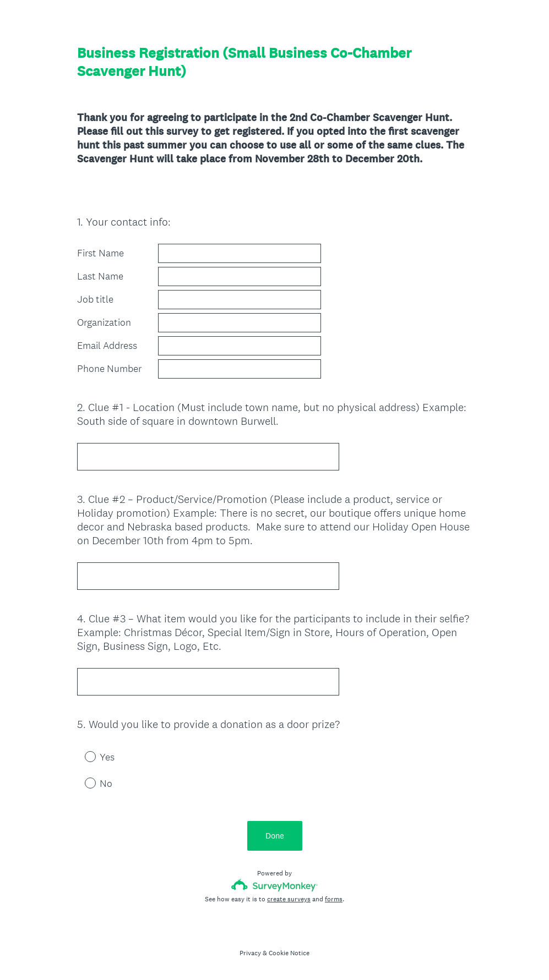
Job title (95, 299)
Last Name (100, 276)
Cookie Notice (289, 953)
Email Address (107, 346)
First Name (100, 253)
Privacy (250, 953)
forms (334, 899)
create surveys (289, 899)
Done (275, 836)
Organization (104, 322)
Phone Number (109, 369)
